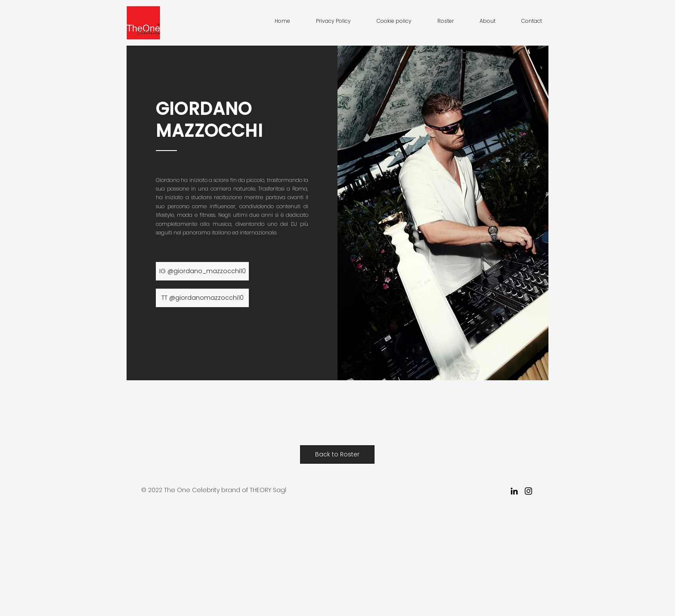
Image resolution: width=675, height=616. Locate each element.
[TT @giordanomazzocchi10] (202, 298)
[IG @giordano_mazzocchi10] (202, 271)
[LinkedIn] (514, 491)
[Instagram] (528, 491)
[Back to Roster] (337, 454)
